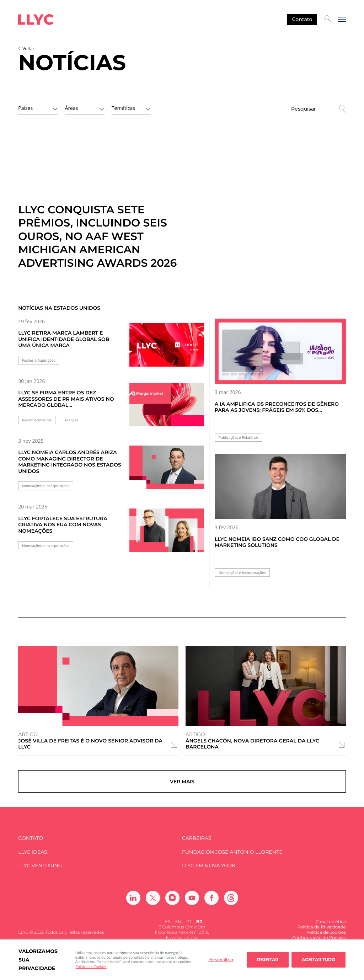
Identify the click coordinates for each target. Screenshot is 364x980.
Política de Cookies (91, 966)
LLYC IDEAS (33, 858)
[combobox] (38, 108)
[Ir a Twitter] (153, 904)
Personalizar (221, 960)
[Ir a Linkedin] (133, 904)
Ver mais (182, 784)
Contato (302, 19)
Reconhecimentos (37, 420)
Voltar (28, 49)
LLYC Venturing (40, 872)
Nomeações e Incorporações (46, 486)
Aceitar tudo (318, 960)
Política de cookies (326, 938)
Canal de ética (331, 928)
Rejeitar (268, 960)
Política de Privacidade (321, 933)
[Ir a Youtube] (192, 904)
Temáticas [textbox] (123, 108)
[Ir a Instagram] (172, 904)
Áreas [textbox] (72, 108)
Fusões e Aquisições (39, 360)
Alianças (71, 420)
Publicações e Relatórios (239, 438)
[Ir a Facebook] (212, 904)
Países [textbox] (25, 108)
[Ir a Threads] (231, 904)
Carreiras (197, 844)
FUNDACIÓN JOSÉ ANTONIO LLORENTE (232, 858)
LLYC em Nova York (209, 872)
